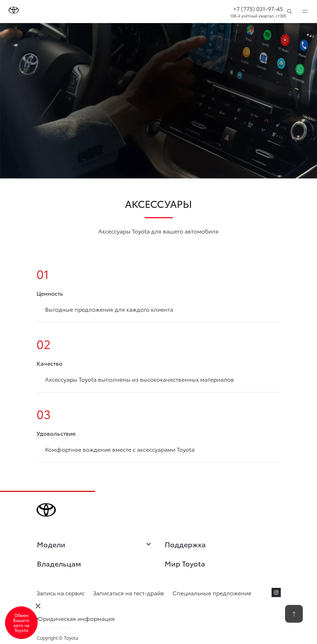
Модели (95, 545)
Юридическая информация (76, 618)
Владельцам (59, 563)
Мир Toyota (185, 563)
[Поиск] (289, 11)
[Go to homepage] (14, 11)
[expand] (305, 11)
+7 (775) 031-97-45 (258, 8)
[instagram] (276, 592)
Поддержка (185, 544)
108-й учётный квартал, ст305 (258, 16)
